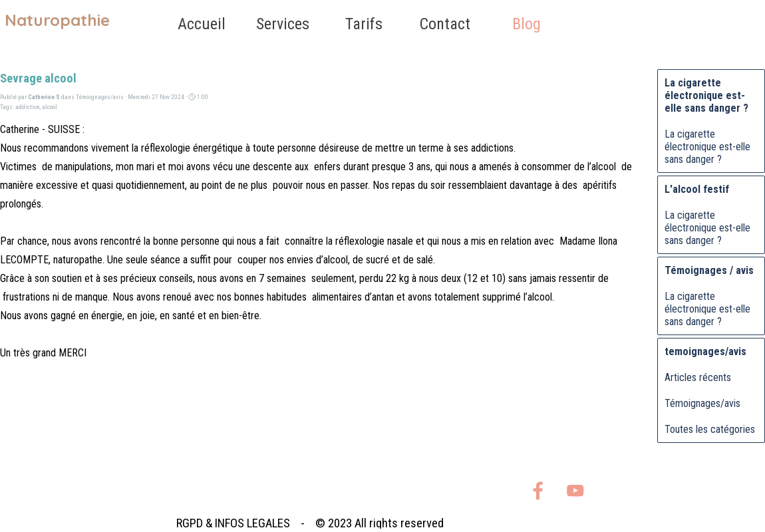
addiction (28, 107)
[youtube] (575, 490)
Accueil (202, 24)
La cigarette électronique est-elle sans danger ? (707, 147)
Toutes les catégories (710, 429)
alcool (50, 107)
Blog (527, 24)
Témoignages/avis (702, 403)
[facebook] (538, 490)
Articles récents (698, 377)
